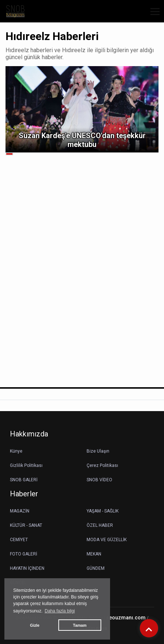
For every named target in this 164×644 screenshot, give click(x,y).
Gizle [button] (35, 625)
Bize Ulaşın (98, 451)
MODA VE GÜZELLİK (107, 540)
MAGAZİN (20, 511)
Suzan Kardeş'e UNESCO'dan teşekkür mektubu (82, 140)
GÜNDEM (96, 568)
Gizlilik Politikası (26, 465)
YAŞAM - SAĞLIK (103, 511)
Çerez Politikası (102, 465)
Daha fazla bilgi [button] (60, 611)
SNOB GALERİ (24, 480)
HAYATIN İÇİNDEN (27, 568)
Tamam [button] (80, 625)
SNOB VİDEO (99, 480)
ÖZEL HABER (100, 525)
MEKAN (94, 554)
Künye (16, 451)
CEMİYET (19, 540)
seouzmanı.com (126, 618)
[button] (152, 16)
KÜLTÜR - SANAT (26, 525)
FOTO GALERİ (23, 554)
